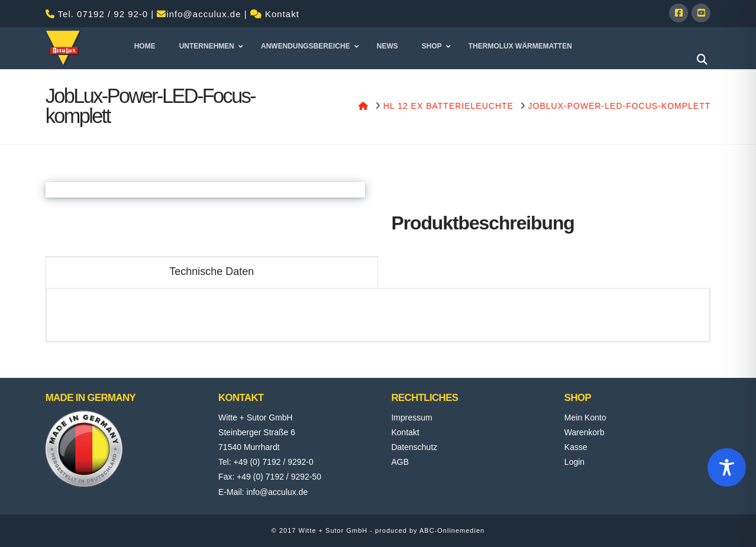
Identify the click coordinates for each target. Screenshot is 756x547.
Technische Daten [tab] (211, 271)
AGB (400, 462)
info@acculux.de (203, 14)
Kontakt (282, 14)
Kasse (576, 447)
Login (574, 462)
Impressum (411, 417)
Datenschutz (414, 447)
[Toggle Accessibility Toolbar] (727, 467)
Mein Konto (585, 417)
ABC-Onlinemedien (452, 530)
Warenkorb (584, 432)
